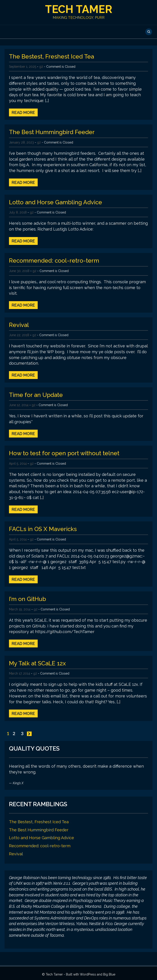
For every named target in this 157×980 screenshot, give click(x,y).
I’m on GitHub (27, 599)
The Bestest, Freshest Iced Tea (51, 57)
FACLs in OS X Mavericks (43, 529)
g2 (41, 67)
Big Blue (109, 974)
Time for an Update (36, 395)
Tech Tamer (79, 9)
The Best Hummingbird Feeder (52, 132)
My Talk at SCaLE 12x (37, 663)
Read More (23, 112)
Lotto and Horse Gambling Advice (56, 202)
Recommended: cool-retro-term (54, 261)
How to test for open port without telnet (64, 453)
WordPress (88, 974)
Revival (19, 325)
